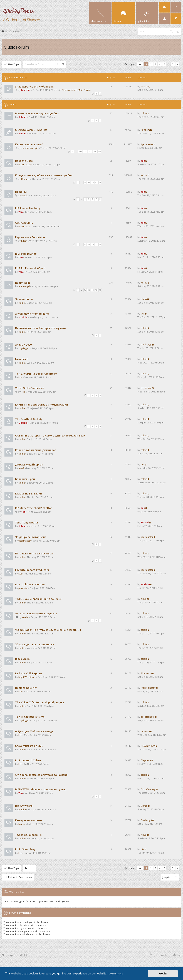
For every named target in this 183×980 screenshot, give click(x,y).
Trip (23, 392)
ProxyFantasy (148, 688)
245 (95, 152)
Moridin (26, 90)
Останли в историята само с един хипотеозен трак (50, 436)
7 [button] (173, 64)
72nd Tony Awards (27, 522)
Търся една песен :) (28, 835)
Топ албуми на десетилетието (36, 374)
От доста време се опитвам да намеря (41, 775)
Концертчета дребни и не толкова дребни (44, 175)
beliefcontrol (148, 717)
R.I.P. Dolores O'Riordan (30, 584)
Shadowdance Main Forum (76, 90)
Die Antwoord (24, 806)
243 (85, 152)
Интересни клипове (29, 820)
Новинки (21, 192)
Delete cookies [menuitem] (161, 955)
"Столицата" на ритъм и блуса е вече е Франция (48, 630)
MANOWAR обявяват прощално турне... (41, 789)
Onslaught (146, 820)
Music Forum (16, 47)
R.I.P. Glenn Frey (25, 849)
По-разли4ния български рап (35, 553)
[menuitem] (164, 7)
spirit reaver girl (30, 148)
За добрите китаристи (31, 537)
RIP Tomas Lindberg (28, 208)
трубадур (24, 348)
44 (85, 183)
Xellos (144, 175)
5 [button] (164, 64)
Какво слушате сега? (29, 144)
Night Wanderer (27, 677)
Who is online (17, 892)
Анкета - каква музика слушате (36, 613)
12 (85, 290)
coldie (144, 113)
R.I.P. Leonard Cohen (28, 760)
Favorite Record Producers (32, 570)
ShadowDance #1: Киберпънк (34, 87)
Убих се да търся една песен (35, 644)
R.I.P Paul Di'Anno (26, 254)
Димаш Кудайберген (29, 464)
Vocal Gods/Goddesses (30, 388)
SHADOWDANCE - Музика (31, 130)
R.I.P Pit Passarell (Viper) (30, 268)
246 (100, 152)
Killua (24, 241)
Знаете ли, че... (25, 299)
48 (100, 183)
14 (85, 244)
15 (89, 244)
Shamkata (146, 673)
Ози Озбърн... (24, 223)
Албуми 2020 (23, 345)
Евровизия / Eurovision (30, 237)
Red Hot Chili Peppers (29, 673)
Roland (22, 117)
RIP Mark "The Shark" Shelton (34, 508)
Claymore (146, 760)
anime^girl (24, 286)
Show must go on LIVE (29, 746)
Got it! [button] (163, 974)
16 (93, 244)
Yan (143, 161)
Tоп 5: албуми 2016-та (30, 717)
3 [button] (155, 64)
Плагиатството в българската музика (40, 328)
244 (90, 152)
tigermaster (147, 144)
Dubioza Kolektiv (26, 688)
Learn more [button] (116, 973)
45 (89, 183)
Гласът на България (29, 493)
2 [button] (151, 64)
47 (96, 183)
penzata (23, 588)
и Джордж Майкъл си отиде (34, 731)
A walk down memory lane (32, 314)
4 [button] (160, 64)
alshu (144, 299)
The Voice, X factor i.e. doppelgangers (40, 702)
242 (80, 152)
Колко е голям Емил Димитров (36, 450)
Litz (20, 377)
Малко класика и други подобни (37, 113)
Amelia (144, 86)
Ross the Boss (24, 161)
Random (145, 130)
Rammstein (23, 283)
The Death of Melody (29, 419)
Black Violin (22, 659)
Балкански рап (25, 479)
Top (179, 955)
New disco (22, 359)
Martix (144, 806)
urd (143, 314)
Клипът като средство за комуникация (42, 405)
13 (89, 290)
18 (100, 244)
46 (93, 183)
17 (96, 244)
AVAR (21, 468)
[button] (140, 64)
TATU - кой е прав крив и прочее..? (38, 599)
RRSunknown (148, 746)
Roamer (26, 179)
